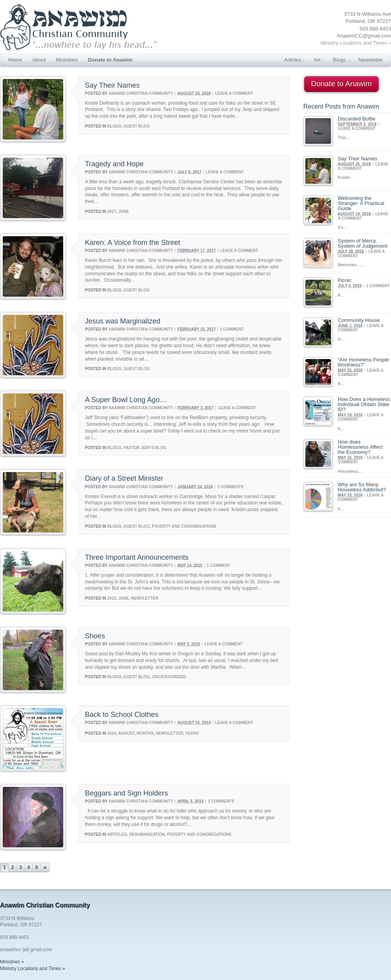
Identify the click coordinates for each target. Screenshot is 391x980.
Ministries (67, 60)
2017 (112, 212)
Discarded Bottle (356, 119)
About (39, 60)
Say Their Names (112, 85)
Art (319, 60)
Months (145, 733)
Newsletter (371, 60)
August (126, 733)
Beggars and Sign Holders (126, 793)
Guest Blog (137, 126)
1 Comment (232, 329)
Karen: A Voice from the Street (133, 243)
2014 (112, 733)
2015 (112, 598)
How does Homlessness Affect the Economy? (360, 447)
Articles (295, 60)
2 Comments (230, 486)
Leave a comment (234, 93)
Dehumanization (147, 834)
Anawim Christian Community (141, 93)
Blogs (341, 60)
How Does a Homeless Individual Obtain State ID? (364, 404)
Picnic (345, 280)
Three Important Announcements (137, 557)
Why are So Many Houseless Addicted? (362, 487)
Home (15, 60)
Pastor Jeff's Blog (145, 448)
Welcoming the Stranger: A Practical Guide (361, 203)
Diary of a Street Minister (124, 478)
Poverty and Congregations (184, 526)
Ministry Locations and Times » (356, 43)
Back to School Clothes (122, 715)
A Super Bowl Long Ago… (126, 400)
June (124, 212)
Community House (359, 320)
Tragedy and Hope (114, 164)
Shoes (95, 636)
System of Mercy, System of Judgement (363, 243)
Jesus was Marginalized (123, 321)
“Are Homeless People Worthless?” (363, 362)
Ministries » (12, 962)
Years (192, 733)
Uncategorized (169, 677)
